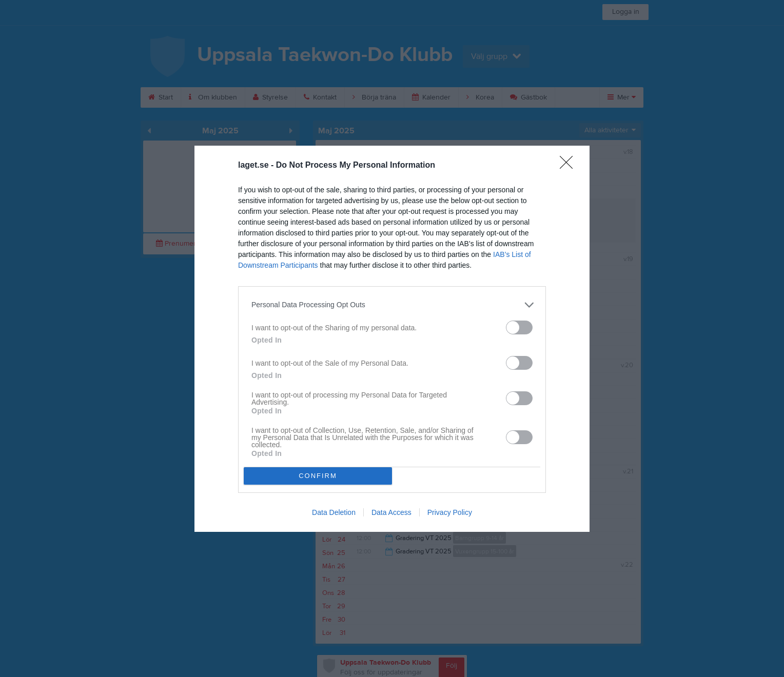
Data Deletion (334, 512)
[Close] (570, 166)
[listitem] (392, 305)
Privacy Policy (450, 512)
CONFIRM (318, 476)
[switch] (519, 327)
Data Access (391, 512)
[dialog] (392, 339)
